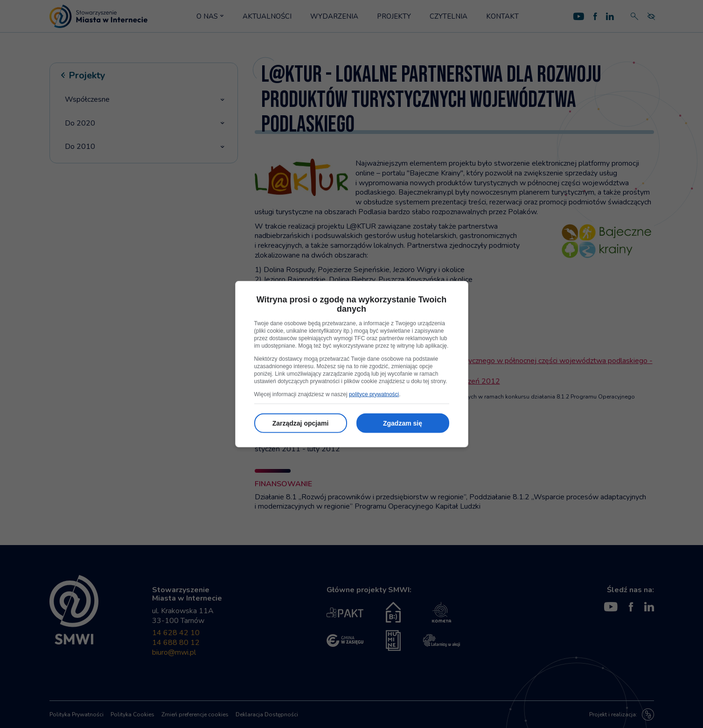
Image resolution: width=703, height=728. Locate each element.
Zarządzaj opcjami (301, 423)
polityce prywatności (374, 394)
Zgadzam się (403, 423)
